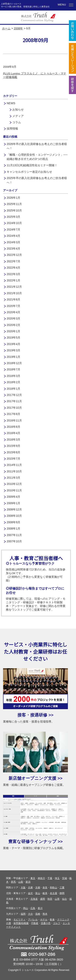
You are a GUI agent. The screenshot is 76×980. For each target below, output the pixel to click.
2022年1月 (13, 280)
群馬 (13, 882)
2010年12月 (14, 484)
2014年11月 (14, 465)
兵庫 (30, 888)
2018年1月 (13, 389)
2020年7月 (13, 306)
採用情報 (12, 129)
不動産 (35, 923)
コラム (17, 122)
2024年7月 (13, 229)
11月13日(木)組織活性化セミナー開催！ (32, 165)
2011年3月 (13, 478)
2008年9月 (13, 522)
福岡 (23, 914)
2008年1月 (13, 529)
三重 (62, 888)
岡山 (26, 908)
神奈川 (41, 878)
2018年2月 (13, 382)
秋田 (50, 899)
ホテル (44, 920)
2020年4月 (13, 312)
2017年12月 (14, 395)
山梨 (21, 882)
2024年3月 (13, 242)
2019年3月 (13, 350)
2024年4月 (13, 236)
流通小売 (46, 923)
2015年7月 (13, 459)
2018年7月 (13, 369)
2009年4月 (13, 497)
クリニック (63, 920)
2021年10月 (14, 293)
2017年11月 (14, 401)
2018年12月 (14, 363)
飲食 (52, 920)
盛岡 (43, 899)
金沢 (30, 893)
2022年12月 (14, 255)
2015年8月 (13, 452)
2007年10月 (14, 541)
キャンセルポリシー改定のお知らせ (29, 172)
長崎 (38, 914)
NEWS (11, 103)
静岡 (62, 893)
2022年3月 (13, 274)
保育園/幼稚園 (21, 923)
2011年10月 (14, 471)
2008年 (18, 28)
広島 (33, 908)
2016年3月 (13, 440)
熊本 (45, 914)
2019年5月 (13, 338)
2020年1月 (13, 331)
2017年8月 (13, 414)
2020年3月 (13, 318)
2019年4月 (13, 344)
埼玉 (57, 878)
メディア (18, 116)
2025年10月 (14, 210)
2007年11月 (14, 535)
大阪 (23, 888)
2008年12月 (14, 509)
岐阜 (45, 893)
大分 (30, 914)
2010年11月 (14, 490)
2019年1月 (13, 357)
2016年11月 (14, 420)
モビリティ (19, 920)
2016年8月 (13, 427)
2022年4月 (13, 268)
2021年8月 (13, 299)
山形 (57, 899)
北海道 (34, 899)
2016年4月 (13, 433)
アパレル (33, 920)
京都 (38, 888)
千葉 (50, 878)
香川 (40, 908)
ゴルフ (57, 923)
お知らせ (18, 109)
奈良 (45, 888)
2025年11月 (14, 204)
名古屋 (54, 893)
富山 (38, 893)
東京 (33, 878)
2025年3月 (13, 217)
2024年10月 (14, 223)
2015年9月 (13, 446)
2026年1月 (13, 198)
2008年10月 (14, 516)
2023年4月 (13, 249)
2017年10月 (14, 408)
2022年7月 (13, 261)
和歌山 (54, 888)
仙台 (64, 899)
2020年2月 (13, 325)
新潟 (28, 882)
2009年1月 (13, 503)
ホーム (6, 28)
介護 (9, 923)
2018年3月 (13, 376)
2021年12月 (14, 287)
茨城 (64, 878)
